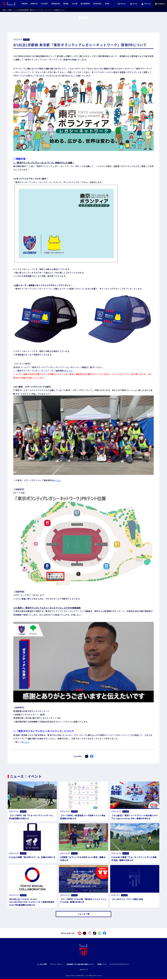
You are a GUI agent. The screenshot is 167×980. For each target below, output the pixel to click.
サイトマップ (83, 970)
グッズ (133, 4)
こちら (70, 371)
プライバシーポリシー (56, 964)
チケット (122, 4)
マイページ (146, 4)
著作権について (102, 964)
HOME (4, 10)
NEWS (10, 10)
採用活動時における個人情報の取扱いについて (80, 964)
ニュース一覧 (84, 914)
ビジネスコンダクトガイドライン (120, 964)
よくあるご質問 (42, 964)
